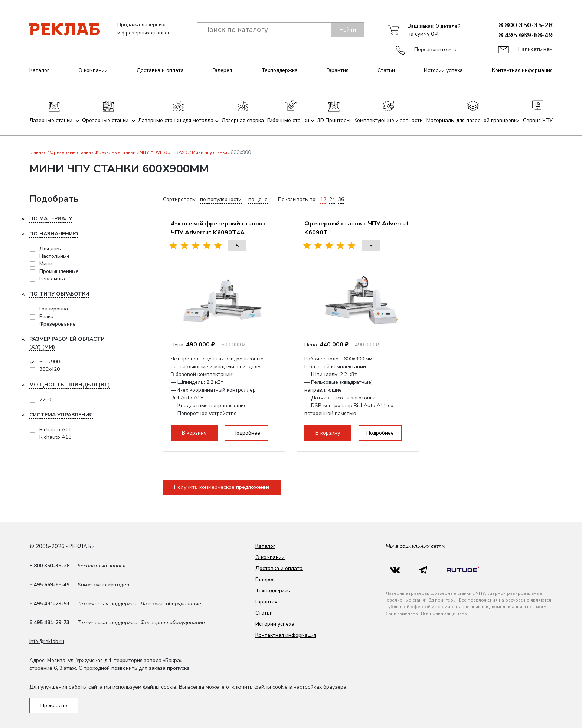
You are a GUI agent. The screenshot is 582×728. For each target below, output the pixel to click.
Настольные (55, 256)
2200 (45, 400)
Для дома (51, 249)
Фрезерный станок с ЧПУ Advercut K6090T (357, 228)
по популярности (221, 199)
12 (323, 199)
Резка (46, 317)
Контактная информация (522, 70)
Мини (46, 263)
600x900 (50, 362)
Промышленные (59, 271)
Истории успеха (443, 70)
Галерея (222, 70)
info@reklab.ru (47, 641)
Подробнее (246, 433)
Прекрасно (54, 706)
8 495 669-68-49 (526, 35)
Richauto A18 (55, 437)
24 (332, 199)
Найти (348, 30)
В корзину (194, 433)
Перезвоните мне (436, 50)
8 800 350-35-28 (526, 25)
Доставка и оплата (160, 70)
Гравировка (54, 309)
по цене (258, 199)
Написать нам (535, 49)
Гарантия (338, 70)
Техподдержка (279, 70)
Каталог (39, 70)
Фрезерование (58, 324)
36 (341, 199)
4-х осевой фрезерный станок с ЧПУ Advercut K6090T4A (219, 228)
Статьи (386, 70)
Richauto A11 (55, 430)
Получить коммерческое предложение (222, 487)
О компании (93, 70)
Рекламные (53, 279)
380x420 (50, 369)
